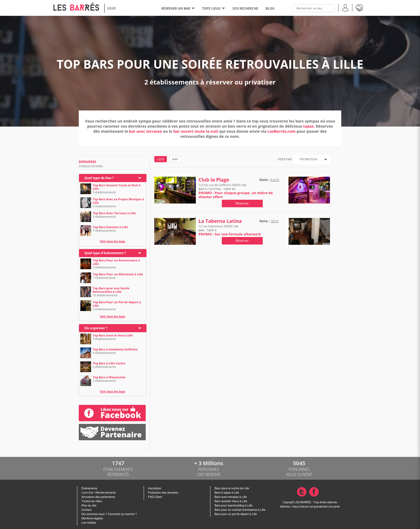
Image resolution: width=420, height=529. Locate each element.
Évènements (89, 488)
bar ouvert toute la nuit (196, 131)
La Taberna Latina (220, 221)
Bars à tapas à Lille (227, 493)
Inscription (155, 488)
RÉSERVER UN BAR (178, 8)
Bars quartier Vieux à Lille (231, 501)
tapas (309, 126)
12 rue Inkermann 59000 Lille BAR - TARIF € (230, 230)
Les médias (89, 523)
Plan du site (89, 506)
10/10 (274, 221)
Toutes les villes (92, 501)
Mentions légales (92, 518)
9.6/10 (275, 180)
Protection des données (163, 493)
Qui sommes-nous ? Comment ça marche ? (109, 514)
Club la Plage (214, 180)
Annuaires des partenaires (98, 497)
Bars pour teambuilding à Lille (233, 506)
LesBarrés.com (282, 131)
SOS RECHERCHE (245, 8)
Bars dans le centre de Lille (232, 488)
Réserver (242, 203)
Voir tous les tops (113, 241)
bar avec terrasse (146, 131)
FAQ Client (155, 497)
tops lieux (214, 8)
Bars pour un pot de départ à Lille (236, 514)
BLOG (270, 8)
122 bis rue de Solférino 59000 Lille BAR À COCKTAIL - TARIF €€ (236, 191)
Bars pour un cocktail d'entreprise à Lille (240, 510)
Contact (86, 510)
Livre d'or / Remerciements (99, 493)
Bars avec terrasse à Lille (231, 497)
